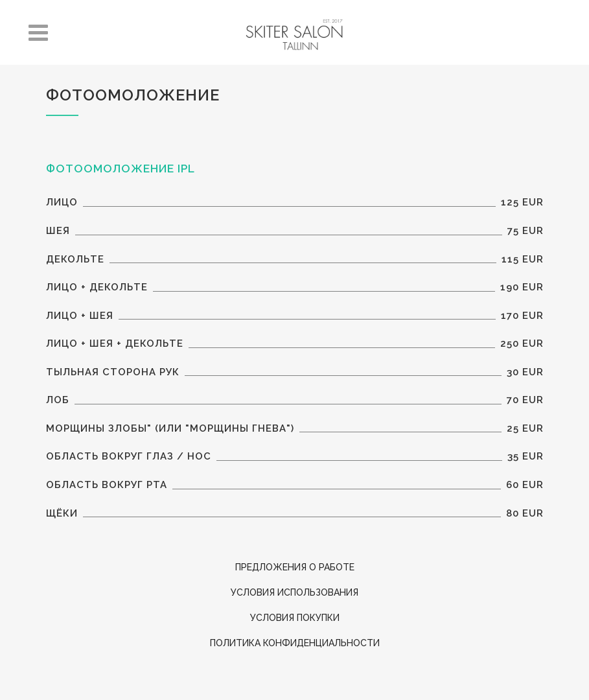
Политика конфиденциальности (295, 643)
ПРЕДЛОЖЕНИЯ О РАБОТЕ (295, 567)
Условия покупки (295, 618)
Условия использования (294, 592)
